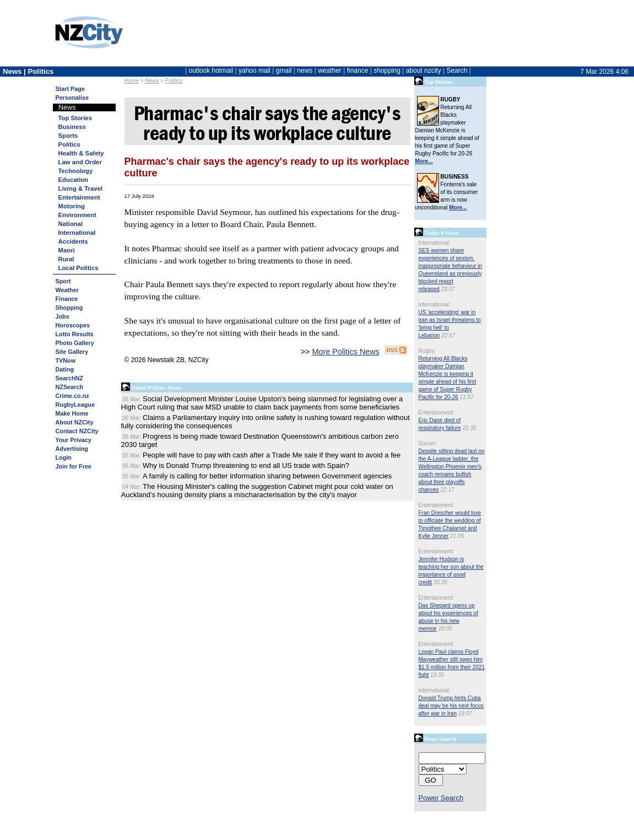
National (71, 224)
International (77, 233)
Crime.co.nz (72, 396)
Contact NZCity (77, 431)
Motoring (72, 206)
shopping (387, 71)
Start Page (70, 89)
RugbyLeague (75, 405)
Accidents (73, 241)
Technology (76, 171)
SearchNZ (69, 378)
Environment (77, 215)
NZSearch (69, 387)
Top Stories (75, 118)
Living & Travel (81, 189)
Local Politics (78, 268)
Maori (67, 250)
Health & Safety (81, 153)
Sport (63, 281)
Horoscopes (73, 325)
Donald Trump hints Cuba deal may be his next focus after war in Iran (451, 706)
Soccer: (428, 443)
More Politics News (346, 352)
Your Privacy (74, 440)
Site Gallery (72, 352)
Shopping (69, 308)
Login (64, 457)
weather (330, 71)
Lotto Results (75, 334)
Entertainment (79, 197)
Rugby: (427, 351)
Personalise (72, 98)
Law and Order (80, 162)
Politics (174, 81)
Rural (66, 259)
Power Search (441, 798)
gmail (284, 71)
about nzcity (424, 71)
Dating (65, 369)
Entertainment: (437, 413)
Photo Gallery (75, 343)
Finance (67, 299)
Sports (68, 136)
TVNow (66, 360)
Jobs (63, 316)
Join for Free (74, 466)
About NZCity (75, 422)
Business (72, 127)
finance (358, 71)
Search (457, 71)
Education (74, 180)
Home (131, 81)
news (305, 71)
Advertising (72, 449)
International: (435, 243)
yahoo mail (254, 71)
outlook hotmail (211, 71)
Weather (67, 290)
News (152, 81)
